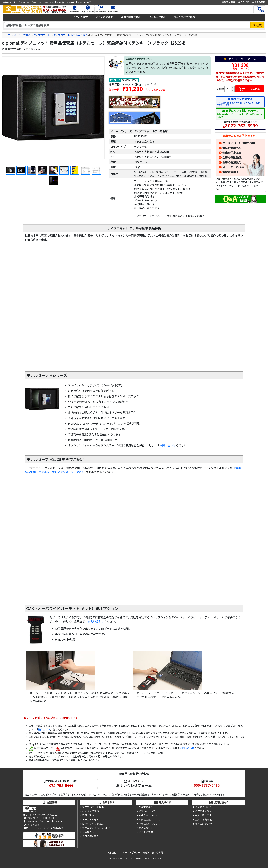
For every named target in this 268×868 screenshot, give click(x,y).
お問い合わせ (167, 445)
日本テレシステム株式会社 (43, 815)
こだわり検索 (80, 17)
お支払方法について (149, 824)
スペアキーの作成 (233, 167)
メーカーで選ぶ (157, 17)
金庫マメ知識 (229, 2)
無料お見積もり (232, 148)
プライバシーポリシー (129, 852)
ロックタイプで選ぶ (184, 17)
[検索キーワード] (127, 25)
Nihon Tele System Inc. (135, 858)
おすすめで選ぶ (104, 17)
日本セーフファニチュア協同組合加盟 (43, 828)
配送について (146, 828)
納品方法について (148, 815)
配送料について (147, 811)
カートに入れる (250, 89)
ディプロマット (42, 35)
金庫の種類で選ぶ (131, 17)
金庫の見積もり (203, 807)
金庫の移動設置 (232, 157)
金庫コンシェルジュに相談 (96, 828)
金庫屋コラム (89, 832)
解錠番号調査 (231, 172)
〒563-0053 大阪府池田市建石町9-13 (43, 821)
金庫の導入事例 (91, 836)
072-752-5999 (243, 126)
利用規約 (112, 852)
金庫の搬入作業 (203, 811)
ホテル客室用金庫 (144, 141)
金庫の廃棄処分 (232, 162)
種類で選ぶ (88, 815)
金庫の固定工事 (232, 153)
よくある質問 (259, 2)
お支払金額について (149, 819)
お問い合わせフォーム (134, 785)
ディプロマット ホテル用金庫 (69, 35)
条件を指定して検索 (93, 807)
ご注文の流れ (146, 807)
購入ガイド (244, 2)
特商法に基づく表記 (153, 852)
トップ (6, 35)
